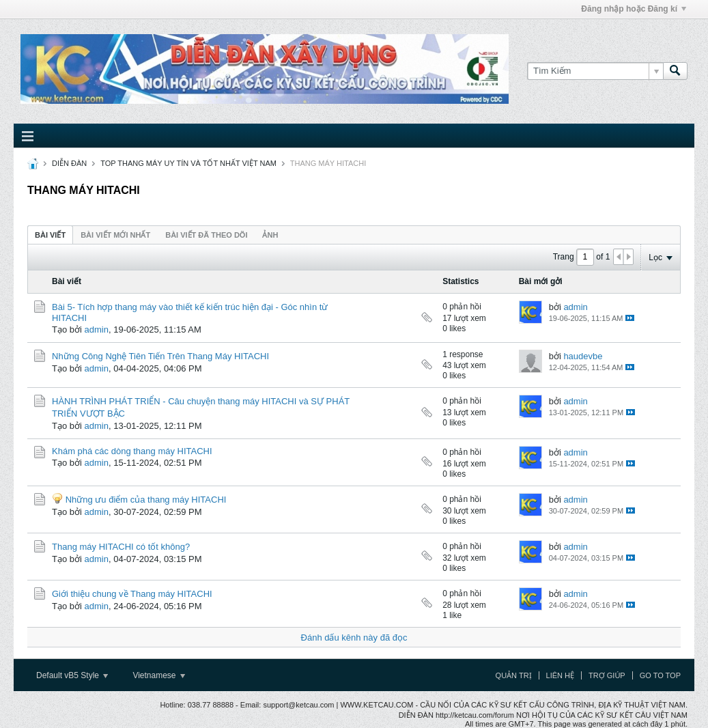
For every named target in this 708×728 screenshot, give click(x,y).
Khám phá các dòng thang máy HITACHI (132, 451)
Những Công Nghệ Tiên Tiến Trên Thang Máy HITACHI (160, 356)
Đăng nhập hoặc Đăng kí (634, 9)
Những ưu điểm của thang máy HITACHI (146, 500)
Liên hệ (560, 675)
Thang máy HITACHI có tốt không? (121, 547)
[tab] (50, 235)
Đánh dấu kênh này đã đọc (354, 638)
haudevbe (583, 356)
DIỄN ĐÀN (69, 163)
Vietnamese (159, 675)
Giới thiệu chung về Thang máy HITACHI (132, 594)
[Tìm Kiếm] (595, 71)
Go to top (660, 675)
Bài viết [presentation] (50, 235)
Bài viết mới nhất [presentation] (115, 235)
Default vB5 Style (72, 675)
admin (97, 330)
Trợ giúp (607, 675)
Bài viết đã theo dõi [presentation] (206, 235)
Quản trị (514, 675)
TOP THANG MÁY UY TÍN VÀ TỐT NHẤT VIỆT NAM (188, 163)
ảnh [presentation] (270, 235)
